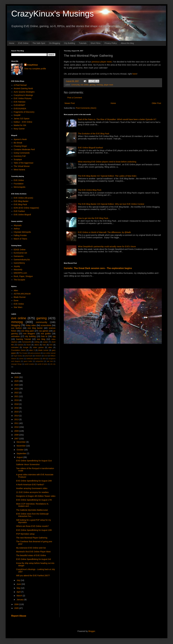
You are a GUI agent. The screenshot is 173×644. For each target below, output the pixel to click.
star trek (50, 361)
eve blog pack (28, 331)
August (20, 457)
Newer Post (70, 103)
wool (46, 356)
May (19, 588)
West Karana (19, 170)
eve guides (46, 334)
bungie (26, 347)
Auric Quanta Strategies (24, 92)
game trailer (28, 361)
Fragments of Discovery (24, 112)
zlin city (53, 364)
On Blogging (55, 43)
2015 (17, 412)
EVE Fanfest (19, 211)
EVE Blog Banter (21, 201)
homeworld (26, 342)
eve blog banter (35, 328)
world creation (30, 364)
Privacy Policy (111, 43)
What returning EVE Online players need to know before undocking (107, 162)
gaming (92, 85)
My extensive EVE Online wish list (31, 548)
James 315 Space (22, 119)
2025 (17, 381)
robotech (38, 356)
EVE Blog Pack (20, 204)
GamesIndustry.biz (22, 260)
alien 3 (32, 350)
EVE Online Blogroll (22, 215)
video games (38, 347)
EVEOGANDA (20, 109)
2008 (17, 435)
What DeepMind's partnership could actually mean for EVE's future (107, 246)
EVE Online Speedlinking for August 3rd (34, 559)
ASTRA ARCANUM (22, 294)
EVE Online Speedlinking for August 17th (34, 500)
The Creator (23, 353)
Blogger (92, 631)
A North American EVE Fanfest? (30, 485)
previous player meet (102, 62)
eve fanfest (16, 328)
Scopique (18, 159)
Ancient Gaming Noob (23, 88)
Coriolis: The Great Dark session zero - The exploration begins (98, 268)
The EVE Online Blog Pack (90, 190)
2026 (17, 377)
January (20, 600)
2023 (17, 389)
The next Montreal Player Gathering (32, 538)
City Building (69, 43)
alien (50, 347)
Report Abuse (19, 616)
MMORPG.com (20, 273)
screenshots (46, 325)
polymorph (29, 356)
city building (30, 336)
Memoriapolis (20, 187)
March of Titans (20, 239)
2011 (17, 423)
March (20, 596)
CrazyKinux (32, 65)
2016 (17, 408)
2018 (17, 404)
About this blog (127, 43)
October (20, 450)
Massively (18, 270)
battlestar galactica (33, 359)
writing (37, 342)
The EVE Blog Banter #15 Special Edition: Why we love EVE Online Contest (111, 204)
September (22, 453)
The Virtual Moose (22, 166)
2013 (17, 419)
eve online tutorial (49, 353)
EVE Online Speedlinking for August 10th (34, 530)
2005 (17, 608)
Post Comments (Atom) (86, 108)
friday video (31, 325)
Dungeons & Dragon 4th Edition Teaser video (36, 496)
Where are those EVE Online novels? (32, 526)
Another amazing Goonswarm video (32, 488)
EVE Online (23, 43)
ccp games (44, 331)
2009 (17, 431)
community (75, 85)
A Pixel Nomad (20, 85)
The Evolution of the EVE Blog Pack (94, 134)
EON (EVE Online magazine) (26, 208)
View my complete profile (35, 69)
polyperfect (39, 361)
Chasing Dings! (20, 146)
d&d (44, 359)
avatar (46, 342)
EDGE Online (20, 250)
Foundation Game (18, 350)
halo (44, 345)
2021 (17, 396)
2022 (17, 393)
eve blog (41, 339)
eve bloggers (29, 334)
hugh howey (18, 356)
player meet (108, 85)
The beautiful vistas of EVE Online (31, 555)
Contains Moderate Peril (24, 149)
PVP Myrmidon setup (25, 534)
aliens (37, 345)
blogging (16, 325)
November (21, 446)
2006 (17, 604)
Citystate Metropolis (22, 232)
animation (16, 336)
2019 (17, 400)
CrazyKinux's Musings (52, 14)
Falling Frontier (20, 235)
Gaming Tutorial (24, 339)
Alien (16, 291)
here (135, 74)
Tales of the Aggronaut (24, 163)
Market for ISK (20, 125)
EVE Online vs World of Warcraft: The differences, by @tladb (104, 232)
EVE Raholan (20, 102)
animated (15, 347)
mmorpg (100, 85)
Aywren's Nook (20, 139)
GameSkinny (19, 263)
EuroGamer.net (20, 253)
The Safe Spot (39, 43)
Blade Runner (20, 297)
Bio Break (18, 143)
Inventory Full (20, 156)
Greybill (17, 115)
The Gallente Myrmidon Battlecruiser (32, 510)
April (19, 592)
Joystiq (17, 266)
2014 (17, 416)
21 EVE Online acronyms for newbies (32, 492)
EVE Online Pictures (23, 98)
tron (51, 345)
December (21, 442)
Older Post (156, 103)
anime (21, 359)
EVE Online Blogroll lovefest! (90, 148)
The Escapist (19, 280)
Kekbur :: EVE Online (23, 122)
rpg (54, 336)
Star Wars (18, 307)
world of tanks (42, 364)
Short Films (95, 43)
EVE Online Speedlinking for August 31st (34, 461)
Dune (16, 300)
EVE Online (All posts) (24, 198)
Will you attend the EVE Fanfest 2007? (33, 576)
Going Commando (22, 153)
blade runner (43, 350)
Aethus (17, 229)
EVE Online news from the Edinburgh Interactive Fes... (32, 515)
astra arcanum (35, 353)
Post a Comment (75, 98)
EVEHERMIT (20, 105)
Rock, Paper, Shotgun (23, 276)
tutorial (20, 345)
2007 (17, 439)
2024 (17, 385)
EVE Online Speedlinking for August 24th (34, 481)
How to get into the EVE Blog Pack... (94, 218)
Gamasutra (19, 256)
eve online (85, 85)
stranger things (16, 364)
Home (12, 43)
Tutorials (83, 43)
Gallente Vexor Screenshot (28, 464)
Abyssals (18, 225)
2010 (17, 427)
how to (44, 336)
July (19, 580)
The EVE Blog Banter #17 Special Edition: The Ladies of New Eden (107, 176)
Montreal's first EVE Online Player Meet (33, 552)
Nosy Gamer (19, 129)
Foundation (19, 184)
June (19, 584)
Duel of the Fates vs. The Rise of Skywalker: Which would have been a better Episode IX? (117, 119)
